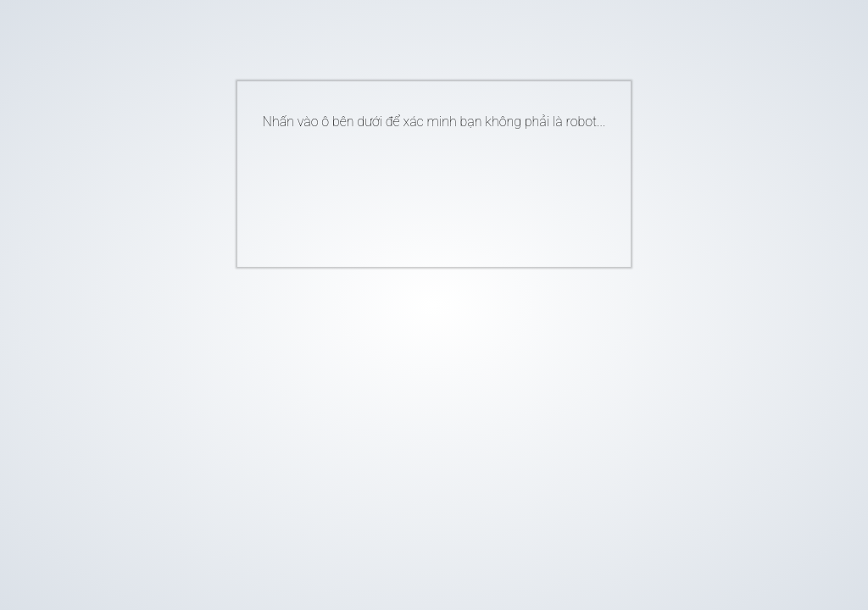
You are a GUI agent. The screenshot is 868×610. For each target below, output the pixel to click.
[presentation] (409, 191)
